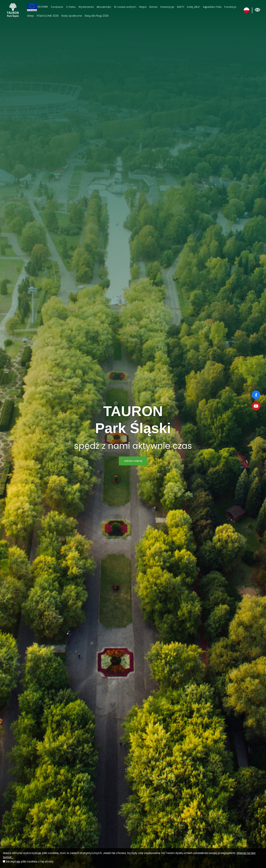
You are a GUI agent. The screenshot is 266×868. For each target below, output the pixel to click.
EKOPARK (38, 7)
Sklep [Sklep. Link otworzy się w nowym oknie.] (30, 16)
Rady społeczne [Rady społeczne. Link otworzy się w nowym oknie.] (72, 16)
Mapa (143, 7)
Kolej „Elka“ (194, 7)
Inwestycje (167, 7)
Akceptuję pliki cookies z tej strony (30, 862)
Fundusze (57, 7)
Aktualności (104, 7)
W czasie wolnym (125, 7)
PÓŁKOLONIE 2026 (48, 16)
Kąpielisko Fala (212, 7)
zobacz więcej (133, 461)
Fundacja (230, 7)
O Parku (71, 7)
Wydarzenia (86, 7)
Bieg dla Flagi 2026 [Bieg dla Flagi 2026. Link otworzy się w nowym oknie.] (97, 16)
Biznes (153, 7)
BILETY (181, 7)
